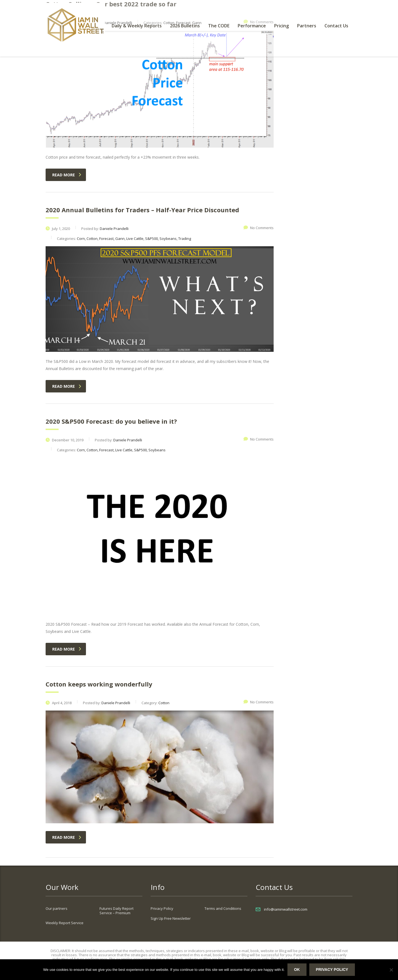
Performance (252, 26)
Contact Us (336, 26)
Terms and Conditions (223, 908)
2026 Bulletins (185, 26)
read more (67, 175)
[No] (391, 970)
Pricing (282, 26)
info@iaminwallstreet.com (286, 909)
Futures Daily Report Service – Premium (116, 911)
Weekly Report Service (65, 923)
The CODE (219, 26)
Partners (307, 26)
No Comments (259, 228)
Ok (297, 969)
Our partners (57, 908)
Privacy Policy (162, 908)
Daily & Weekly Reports (137, 26)
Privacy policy (332, 969)
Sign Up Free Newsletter (171, 918)
